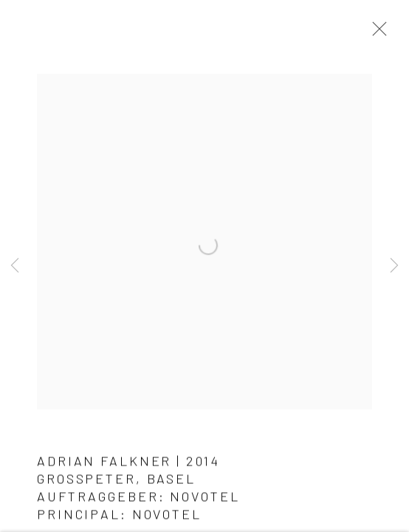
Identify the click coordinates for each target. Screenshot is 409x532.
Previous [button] (15, 266)
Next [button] (394, 266)
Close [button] (376, 33)
